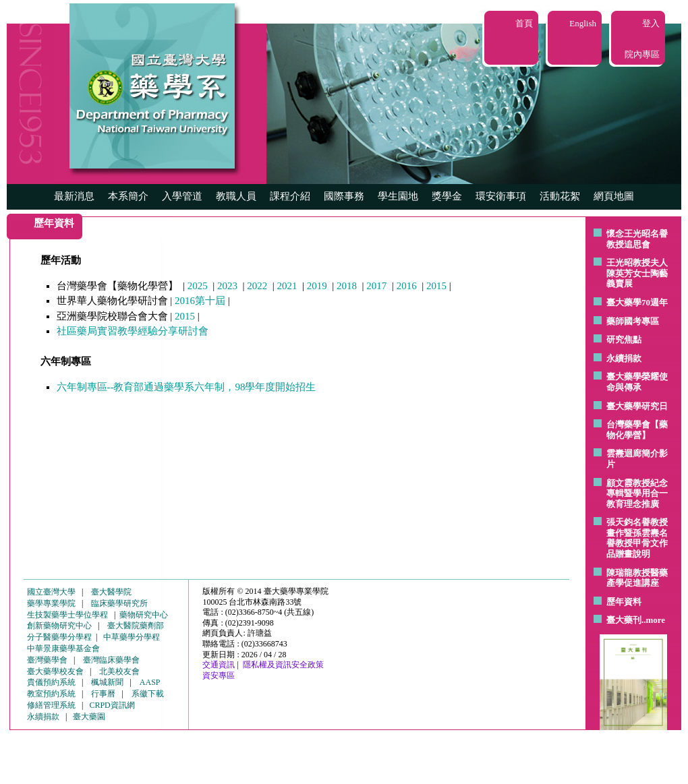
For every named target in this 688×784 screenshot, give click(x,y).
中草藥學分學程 (132, 637)
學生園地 (398, 196)
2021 (287, 286)
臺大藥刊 (624, 620)
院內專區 (642, 54)
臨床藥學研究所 (119, 603)
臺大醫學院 (111, 592)
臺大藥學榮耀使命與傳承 (637, 382)
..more (653, 620)
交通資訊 (219, 665)
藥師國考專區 (633, 321)
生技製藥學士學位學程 (67, 615)
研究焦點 (624, 339)
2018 (347, 286)
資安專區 (219, 675)
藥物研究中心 (144, 615)
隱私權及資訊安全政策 (283, 665)
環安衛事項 (501, 196)
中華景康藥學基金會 (63, 649)
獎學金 (447, 196)
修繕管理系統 (51, 705)
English (583, 23)
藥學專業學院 (51, 603)
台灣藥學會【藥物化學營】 (637, 430)
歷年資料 (624, 602)
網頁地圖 (614, 196)
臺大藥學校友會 (55, 671)
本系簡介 (128, 196)
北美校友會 (119, 671)
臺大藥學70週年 (637, 302)
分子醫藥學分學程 (59, 637)
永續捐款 (624, 358)
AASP (150, 682)
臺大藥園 (89, 717)
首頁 (524, 23)
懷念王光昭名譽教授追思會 (637, 239)
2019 (317, 286)
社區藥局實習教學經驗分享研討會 (133, 331)
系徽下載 (148, 694)
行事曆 (103, 694)
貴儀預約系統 (51, 682)
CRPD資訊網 (112, 705)
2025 (198, 286)
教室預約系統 (51, 694)
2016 (407, 286)
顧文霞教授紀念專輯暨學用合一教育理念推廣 (637, 493)
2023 (227, 286)
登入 (651, 23)
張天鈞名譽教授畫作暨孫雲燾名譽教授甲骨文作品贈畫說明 (637, 538)
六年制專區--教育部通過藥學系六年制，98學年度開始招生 (187, 387)
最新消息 (74, 196)
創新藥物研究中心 (59, 626)
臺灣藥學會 (47, 660)
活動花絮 (560, 196)
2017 (376, 286)
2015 (436, 286)
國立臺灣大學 (51, 592)
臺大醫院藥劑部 (136, 626)
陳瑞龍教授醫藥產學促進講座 (637, 578)
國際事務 (344, 196)
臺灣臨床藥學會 (111, 660)
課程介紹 (290, 196)
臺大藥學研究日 (637, 406)
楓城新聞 (107, 682)
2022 (257, 286)
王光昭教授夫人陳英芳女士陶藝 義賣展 (637, 273)
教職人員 (236, 196)
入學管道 (182, 196)
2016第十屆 (200, 301)
